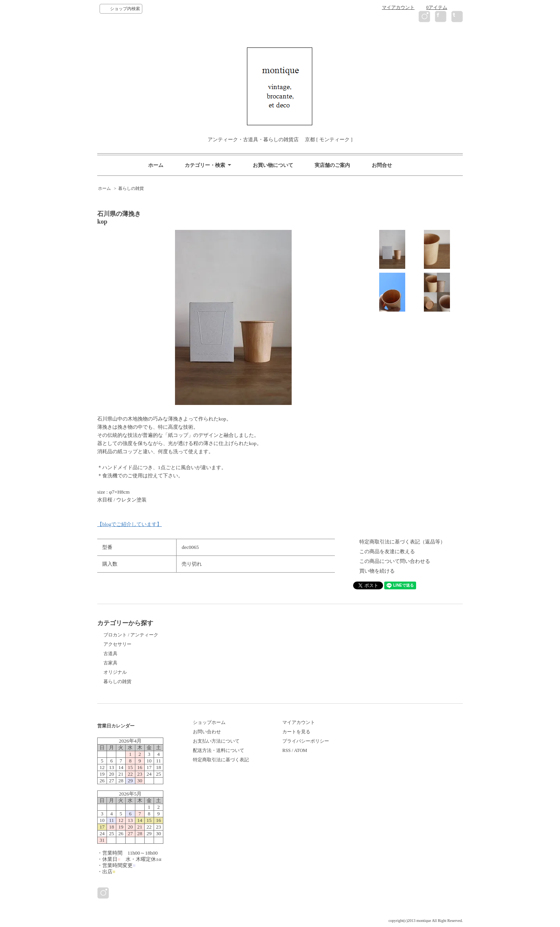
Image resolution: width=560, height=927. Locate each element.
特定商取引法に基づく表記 (221, 760)
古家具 (110, 663)
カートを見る (296, 732)
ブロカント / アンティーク (131, 635)
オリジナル (115, 672)
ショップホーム (209, 722)
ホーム (156, 165)
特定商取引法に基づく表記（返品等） (402, 542)
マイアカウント (398, 7)
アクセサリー (117, 644)
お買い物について (273, 165)
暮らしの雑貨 (131, 188)
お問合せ (382, 165)
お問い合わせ (207, 732)
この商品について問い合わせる (395, 561)
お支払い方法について (216, 741)
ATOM (301, 750)
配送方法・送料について (219, 750)
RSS (286, 750)
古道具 (110, 654)
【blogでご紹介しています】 (129, 524)
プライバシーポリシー (306, 741)
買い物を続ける (377, 571)
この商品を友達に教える (387, 551)
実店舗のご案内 (332, 165)
